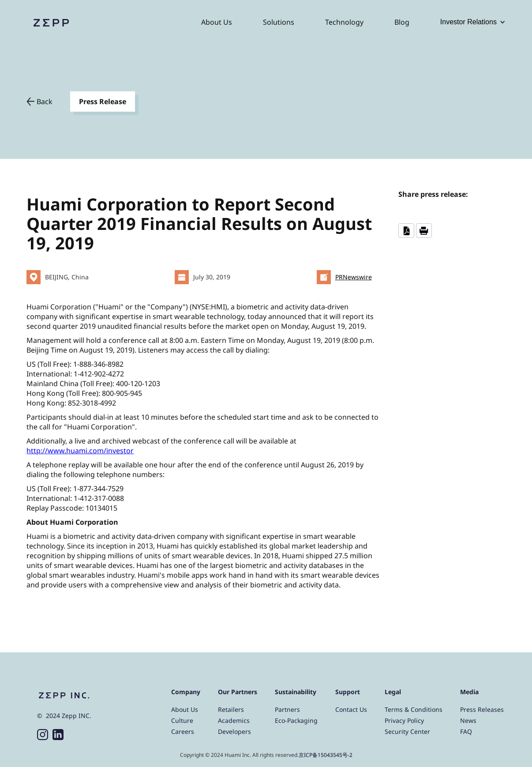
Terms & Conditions (414, 709)
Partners (287, 709)
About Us (217, 22)
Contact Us (351, 709)
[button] (473, 22)
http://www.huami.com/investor (80, 451)
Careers (183, 731)
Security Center (407, 731)
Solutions (279, 22)
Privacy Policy (404, 720)
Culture (182, 720)
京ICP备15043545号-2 (326, 755)
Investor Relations (468, 22)
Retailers (231, 709)
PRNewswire (354, 277)
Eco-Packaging (296, 720)
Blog (402, 22)
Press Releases (482, 709)
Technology (344, 22)
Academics (234, 720)
